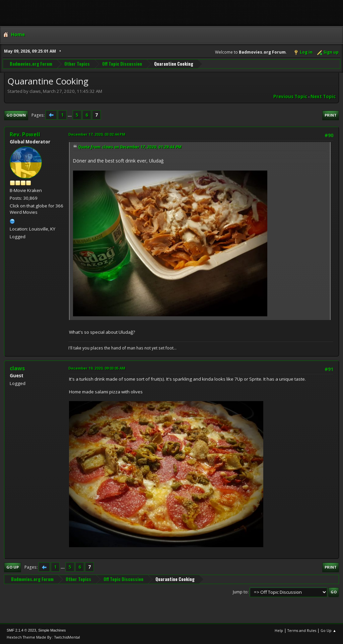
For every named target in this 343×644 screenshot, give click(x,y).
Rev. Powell (25, 134)
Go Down (16, 115)
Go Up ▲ (328, 630)
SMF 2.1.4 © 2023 (21, 630)
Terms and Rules (302, 630)
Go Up (13, 567)
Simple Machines (52, 630)
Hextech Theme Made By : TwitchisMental (43, 637)
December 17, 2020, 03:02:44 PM (97, 134)
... (70, 115)
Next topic (323, 96)
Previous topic (290, 96)
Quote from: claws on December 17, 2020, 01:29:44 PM (130, 147)
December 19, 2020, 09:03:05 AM (97, 368)
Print (331, 115)
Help (279, 630)
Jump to (240, 592)
